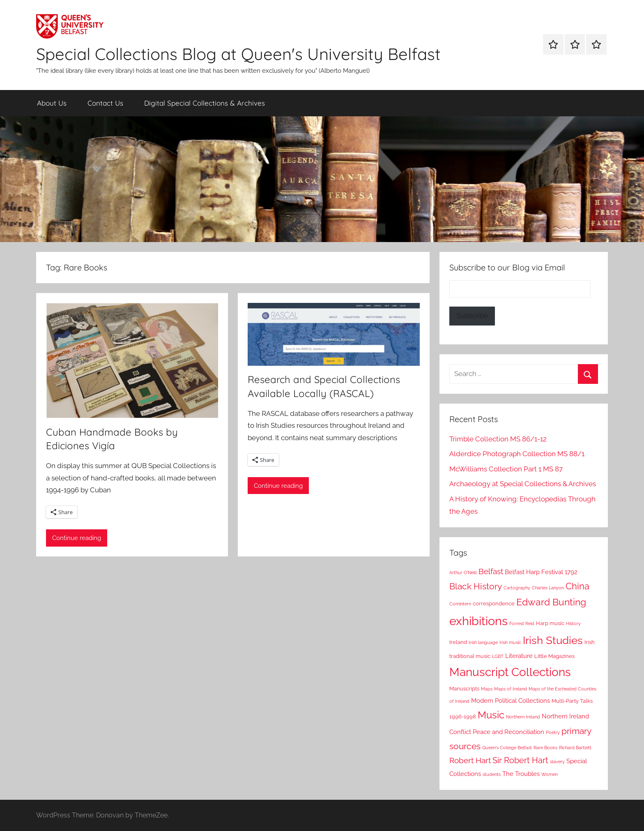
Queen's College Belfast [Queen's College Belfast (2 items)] (507, 748)
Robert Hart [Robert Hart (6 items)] (470, 761)
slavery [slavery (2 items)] (557, 762)
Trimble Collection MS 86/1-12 (498, 439)
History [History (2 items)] (573, 623)
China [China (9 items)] (577, 586)
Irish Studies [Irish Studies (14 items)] (553, 640)
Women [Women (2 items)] (550, 774)
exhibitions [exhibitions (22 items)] (478, 621)
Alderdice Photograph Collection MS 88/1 (517, 454)
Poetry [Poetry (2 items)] (553, 732)
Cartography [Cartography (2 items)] (517, 588)
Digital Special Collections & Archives (205, 103)
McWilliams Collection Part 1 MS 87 (506, 469)
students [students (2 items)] (492, 774)
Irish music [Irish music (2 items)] (510, 642)
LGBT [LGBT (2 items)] (498, 656)
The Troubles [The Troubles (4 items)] (521, 774)
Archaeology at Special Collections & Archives (523, 484)
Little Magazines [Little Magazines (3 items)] (554, 656)
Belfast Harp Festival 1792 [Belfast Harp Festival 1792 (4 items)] (541, 572)
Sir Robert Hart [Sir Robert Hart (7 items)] (520, 761)
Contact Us (105, 103)
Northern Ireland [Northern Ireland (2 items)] (523, 717)
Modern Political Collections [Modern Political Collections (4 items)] (511, 701)
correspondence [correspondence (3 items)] (494, 604)
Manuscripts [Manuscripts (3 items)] (464, 689)
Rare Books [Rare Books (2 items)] (545, 748)
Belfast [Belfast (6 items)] (491, 571)
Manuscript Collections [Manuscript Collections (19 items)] (510, 672)
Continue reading (77, 538)
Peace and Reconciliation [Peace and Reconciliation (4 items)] (508, 732)
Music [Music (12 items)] (491, 715)
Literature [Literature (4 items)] (519, 656)
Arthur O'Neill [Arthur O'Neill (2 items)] (463, 572)
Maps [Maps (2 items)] (487, 689)
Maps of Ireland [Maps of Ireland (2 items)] (511, 689)
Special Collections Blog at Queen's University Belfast (238, 54)
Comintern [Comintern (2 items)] (460, 604)
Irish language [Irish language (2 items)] (483, 642)
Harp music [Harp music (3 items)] (550, 623)
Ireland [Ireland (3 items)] (458, 642)
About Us (52, 103)
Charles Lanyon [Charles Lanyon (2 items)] (548, 588)
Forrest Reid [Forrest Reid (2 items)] (522, 623)
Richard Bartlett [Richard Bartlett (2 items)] (575, 748)
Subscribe (472, 316)
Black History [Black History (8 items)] (476, 586)
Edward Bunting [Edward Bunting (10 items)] (551, 602)
